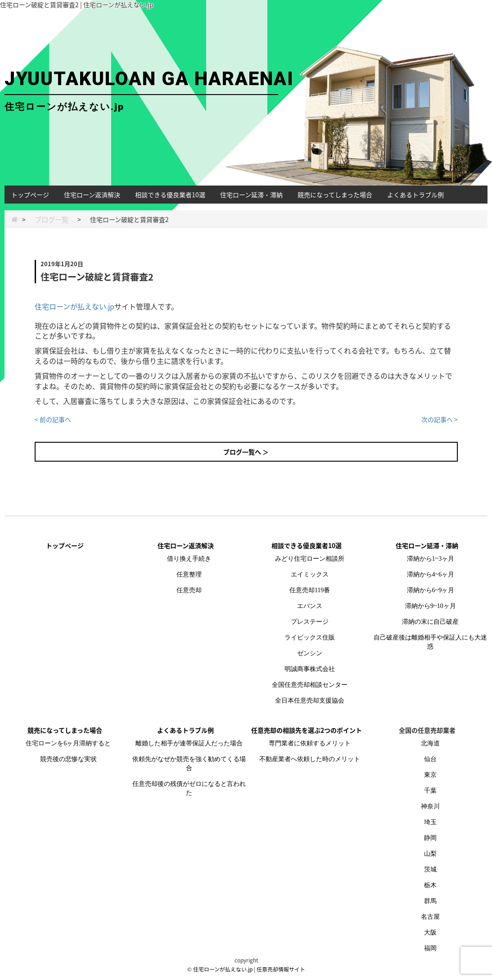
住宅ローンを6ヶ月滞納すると (68, 743)
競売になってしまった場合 (335, 195)
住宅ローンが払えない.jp (74, 306)
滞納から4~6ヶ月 (431, 574)
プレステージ (310, 622)
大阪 (430, 932)
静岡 (430, 838)
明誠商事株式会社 (310, 669)
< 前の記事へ (53, 419)
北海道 (430, 743)
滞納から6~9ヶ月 (431, 590)
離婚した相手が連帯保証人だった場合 (189, 743)
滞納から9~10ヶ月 (431, 606)
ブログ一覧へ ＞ (246, 452)
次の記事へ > (440, 419)
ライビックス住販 (310, 637)
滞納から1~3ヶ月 (431, 559)
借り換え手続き (189, 559)
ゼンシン (310, 653)
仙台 (430, 759)
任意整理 (189, 574)
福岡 (430, 948)
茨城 (430, 869)
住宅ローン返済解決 (92, 195)
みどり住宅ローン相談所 (310, 559)
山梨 (430, 854)
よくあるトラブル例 (415, 195)
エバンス (310, 606)
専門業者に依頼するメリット (310, 743)
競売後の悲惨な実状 (68, 759)
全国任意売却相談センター (310, 685)
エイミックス (310, 574)
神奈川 (430, 806)
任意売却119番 (310, 590)
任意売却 (189, 590)
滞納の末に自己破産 (430, 622)
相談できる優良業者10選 (170, 195)
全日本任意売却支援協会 (310, 701)
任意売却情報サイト (281, 969)
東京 (430, 775)
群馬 (430, 901)
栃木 (430, 885)
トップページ (30, 195)
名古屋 (430, 917)
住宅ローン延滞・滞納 (251, 195)
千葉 (430, 791)
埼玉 (430, 822)
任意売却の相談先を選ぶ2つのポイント (307, 730)
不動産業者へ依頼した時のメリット (310, 759)
